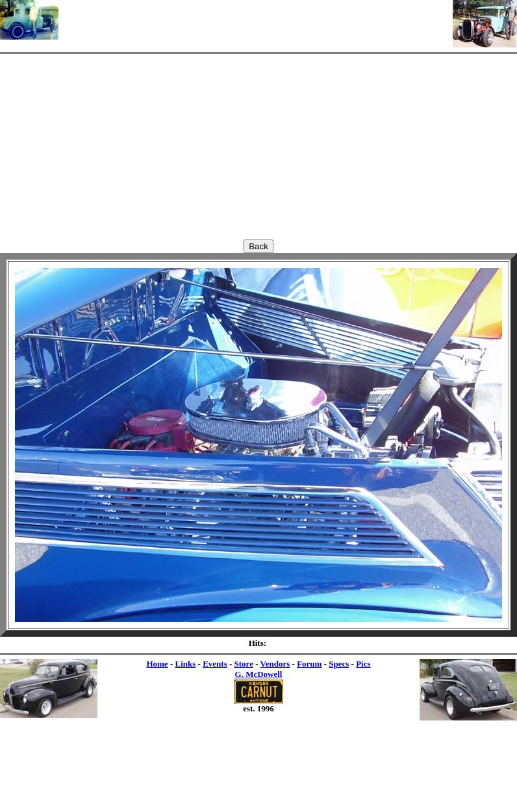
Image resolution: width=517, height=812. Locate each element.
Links (185, 664)
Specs (339, 664)
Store (244, 664)
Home (157, 664)
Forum (309, 664)
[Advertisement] (256, 19)
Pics (363, 664)
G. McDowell (259, 674)
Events (215, 664)
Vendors (275, 664)
